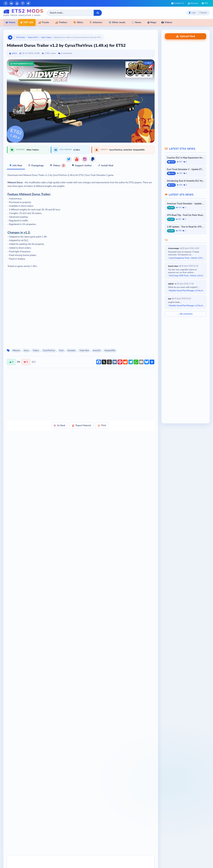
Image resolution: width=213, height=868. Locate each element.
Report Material (81, 422)
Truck (61, 347)
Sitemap (193, 3)
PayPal (66, 531)
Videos (167, 22)
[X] (28, 3)
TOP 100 (27, 22)
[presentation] (13, 776)
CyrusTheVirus (49, 347)
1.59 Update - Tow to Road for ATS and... (186, 227)
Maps (152, 22)
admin (14, 53)
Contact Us (178, 3)
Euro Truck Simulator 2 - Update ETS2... (186, 169)
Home (10, 22)
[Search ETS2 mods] (70, 13)
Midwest (16, 347)
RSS (205, 3)
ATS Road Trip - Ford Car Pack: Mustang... (186, 215)
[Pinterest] (23, 3)
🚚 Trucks (44, 22)
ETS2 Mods (21, 37)
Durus (26, 347)
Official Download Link (89, 531)
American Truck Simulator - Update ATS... (186, 204)
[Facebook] (6, 3)
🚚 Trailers (61, 22)
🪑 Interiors (96, 22)
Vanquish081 (110, 347)
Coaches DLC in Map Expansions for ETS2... (186, 158)
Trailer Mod (84, 347)
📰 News (136, 22)
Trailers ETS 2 (33, 37)
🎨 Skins (78, 22)
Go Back (59, 422)
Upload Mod (186, 36)
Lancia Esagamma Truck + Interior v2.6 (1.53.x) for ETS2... (186, 258)
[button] (13, 776)
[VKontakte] (11, 3)
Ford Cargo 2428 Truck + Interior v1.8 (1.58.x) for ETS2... (186, 276)
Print (102, 422)
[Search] (98, 13)
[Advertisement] (81, 390)
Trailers (36, 347)
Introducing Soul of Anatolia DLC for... (186, 181)
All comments (186, 314)
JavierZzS (97, 347)
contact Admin (131, 544)
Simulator (71, 347)
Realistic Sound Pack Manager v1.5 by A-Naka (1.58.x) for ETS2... (186, 291)
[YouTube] (17, 3)
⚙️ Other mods (117, 22)
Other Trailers (46, 37)
